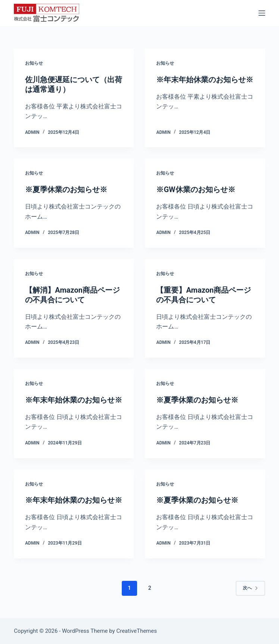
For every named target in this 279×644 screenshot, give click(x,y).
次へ (250, 588)
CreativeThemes (137, 631)
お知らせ (34, 63)
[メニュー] (262, 13)
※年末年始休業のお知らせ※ (205, 80)
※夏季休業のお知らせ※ (66, 189)
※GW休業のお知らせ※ (196, 189)
